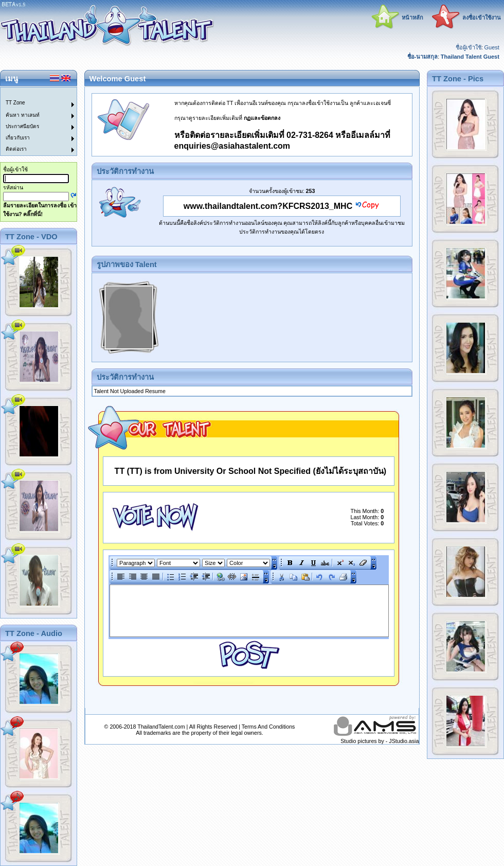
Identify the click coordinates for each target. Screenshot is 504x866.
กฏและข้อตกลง (262, 118)
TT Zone (15, 103)
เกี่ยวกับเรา (18, 138)
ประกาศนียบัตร (22, 126)
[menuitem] (32, 93)
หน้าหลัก (412, 17)
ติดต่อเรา (16, 149)
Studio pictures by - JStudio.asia (380, 741)
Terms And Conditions (268, 727)
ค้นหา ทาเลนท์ (23, 115)
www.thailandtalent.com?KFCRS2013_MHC (268, 206)
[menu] (32, 121)
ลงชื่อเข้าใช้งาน (482, 17)
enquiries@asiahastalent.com (232, 146)
